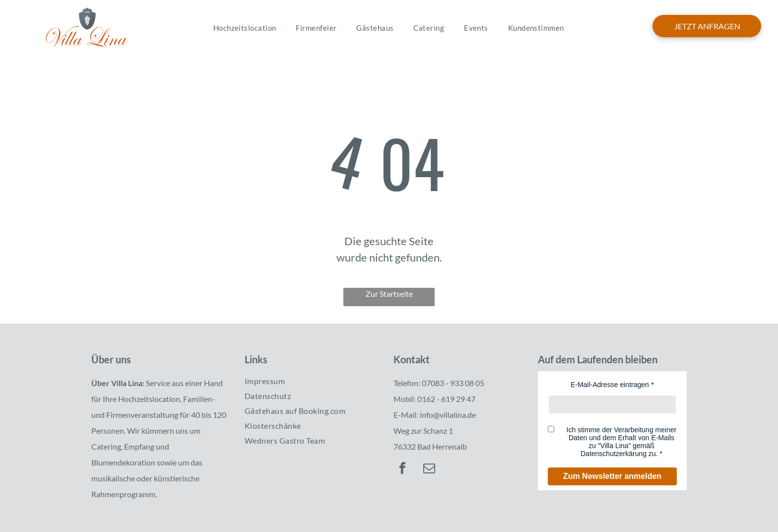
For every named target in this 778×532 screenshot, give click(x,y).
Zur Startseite (389, 294)
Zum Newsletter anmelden (612, 476)
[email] (429, 470)
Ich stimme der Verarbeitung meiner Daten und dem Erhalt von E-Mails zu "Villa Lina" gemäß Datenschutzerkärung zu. (622, 442)
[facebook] (402, 470)
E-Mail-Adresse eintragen (610, 385)
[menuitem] (245, 28)
